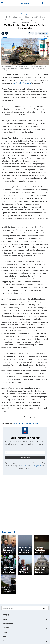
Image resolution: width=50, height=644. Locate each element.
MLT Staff (5, 37)
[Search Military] (22, 608)
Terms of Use (25, 466)
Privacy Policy (37, 466)
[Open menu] (2, 3)
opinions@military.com (22, 83)
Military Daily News (25, 14)
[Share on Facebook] (29, 33)
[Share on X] (33, 33)
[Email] (36, 33)
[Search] (42, 3)
